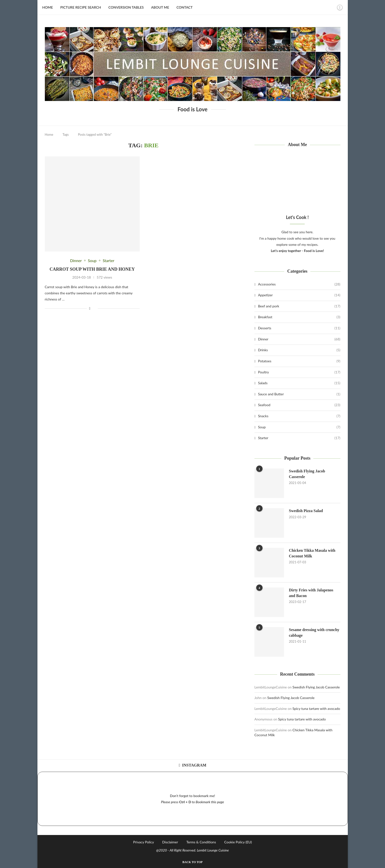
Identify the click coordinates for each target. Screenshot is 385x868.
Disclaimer (170, 842)
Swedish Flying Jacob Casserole (307, 474)
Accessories (299, 284)
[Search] (331, 7)
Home (48, 7)
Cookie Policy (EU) (238, 842)
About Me (160, 7)
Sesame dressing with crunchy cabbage (314, 632)
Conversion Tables (126, 7)
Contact (184, 7)
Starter (299, 438)
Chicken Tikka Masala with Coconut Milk (312, 553)
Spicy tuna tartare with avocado (316, 709)
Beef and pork (299, 306)
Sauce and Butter (299, 394)
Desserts (299, 328)
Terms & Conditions (201, 842)
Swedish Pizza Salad (306, 511)
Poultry (299, 372)
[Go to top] (193, 862)
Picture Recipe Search (81, 7)
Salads (299, 383)
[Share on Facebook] (90, 309)
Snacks (299, 416)
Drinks (299, 350)
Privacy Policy (143, 842)
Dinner (299, 339)
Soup (299, 427)
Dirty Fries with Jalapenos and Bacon (311, 593)
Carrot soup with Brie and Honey (92, 269)
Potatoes (299, 361)
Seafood (299, 405)
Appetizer (299, 295)
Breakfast (299, 317)
